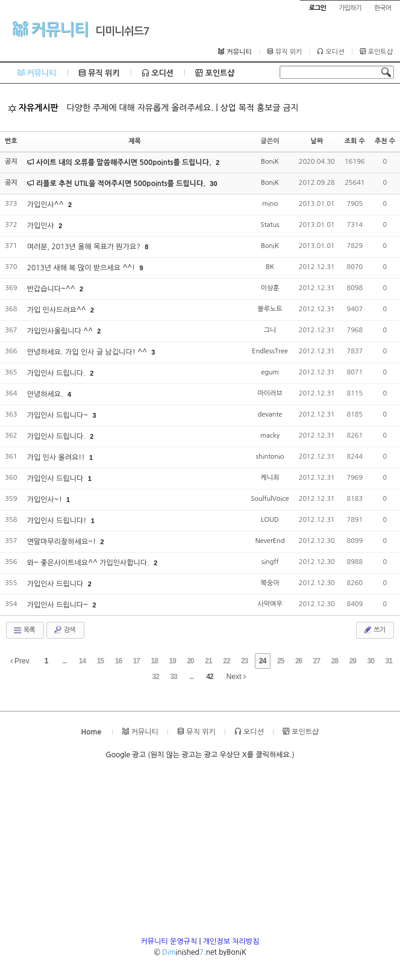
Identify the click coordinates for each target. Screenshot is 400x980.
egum (270, 372)
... (64, 661)
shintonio (270, 457)
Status (270, 225)
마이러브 (270, 393)
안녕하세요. (46, 394)
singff (270, 562)
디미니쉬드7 (122, 31)
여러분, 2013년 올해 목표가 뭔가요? (85, 247)
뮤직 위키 (285, 52)
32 (155, 677)
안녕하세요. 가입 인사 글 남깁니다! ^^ (88, 352)
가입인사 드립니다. (58, 373)
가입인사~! (45, 500)
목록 (24, 630)
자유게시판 (33, 108)
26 (298, 661)
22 (226, 661)
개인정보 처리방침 (231, 941)
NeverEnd (270, 541)
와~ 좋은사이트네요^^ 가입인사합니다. (89, 563)
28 (335, 661)
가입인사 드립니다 (56, 479)
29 (353, 661)
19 (172, 661)
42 (209, 677)
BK (270, 267)
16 (118, 661)
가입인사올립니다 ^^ (61, 331)
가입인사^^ (46, 205)
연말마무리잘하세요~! (63, 542)
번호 (11, 141)
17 (136, 661)
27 (317, 661)
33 (173, 677)
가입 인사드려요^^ (58, 310)
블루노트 (270, 309)
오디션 (330, 52)
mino (270, 204)
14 (82, 661)
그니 (270, 330)
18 (155, 661)
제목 (135, 141)
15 (100, 661)
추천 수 (385, 141)
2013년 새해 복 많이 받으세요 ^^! (82, 268)
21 (208, 661)
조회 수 (355, 141)
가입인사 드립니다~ (59, 415)
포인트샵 (376, 52)
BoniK (270, 162)
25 (280, 661)
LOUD (270, 520)
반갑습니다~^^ (52, 289)
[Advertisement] (200, 852)
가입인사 (42, 226)
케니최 (270, 478)
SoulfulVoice (270, 499)
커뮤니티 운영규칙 (169, 941)
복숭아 (270, 583)
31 (389, 661)
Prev (20, 661)
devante (270, 414)
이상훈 (270, 288)
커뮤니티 (50, 29)
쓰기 (374, 630)
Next (236, 677)
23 (244, 661)
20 (190, 661)
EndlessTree (270, 351)
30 (213, 184)
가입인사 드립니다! (58, 521)
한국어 (383, 8)
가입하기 (350, 8)
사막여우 (270, 604)
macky (270, 436)
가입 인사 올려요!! (57, 457)
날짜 (317, 141)
